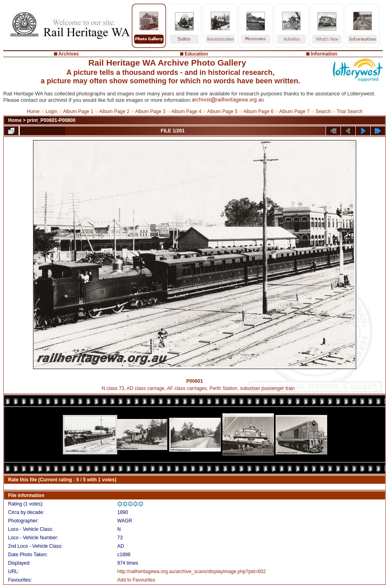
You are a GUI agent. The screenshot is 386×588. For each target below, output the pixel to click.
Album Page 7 (294, 111)
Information (324, 54)
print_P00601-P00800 (51, 120)
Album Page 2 (114, 111)
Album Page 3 (150, 111)
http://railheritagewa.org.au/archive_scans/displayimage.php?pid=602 (192, 571)
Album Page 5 (222, 111)
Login (51, 111)
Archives (69, 54)
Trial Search (349, 111)
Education (196, 54)
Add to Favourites (136, 580)
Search (323, 111)
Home (33, 111)
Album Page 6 (258, 111)
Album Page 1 (78, 111)
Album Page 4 (186, 111)
